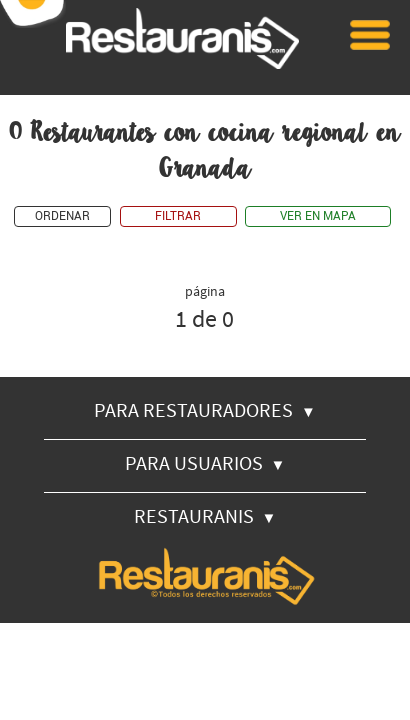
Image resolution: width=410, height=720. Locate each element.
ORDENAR (62, 216)
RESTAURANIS (205, 515)
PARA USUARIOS (205, 462)
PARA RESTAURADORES (205, 409)
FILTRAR (178, 216)
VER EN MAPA (318, 216)
